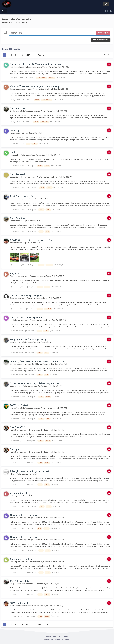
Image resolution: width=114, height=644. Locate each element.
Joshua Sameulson (17, 177)
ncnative (13, 518)
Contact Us (57, 636)
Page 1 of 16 (43, 55)
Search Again (103, 33)
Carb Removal (17, 174)
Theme (49, 636)
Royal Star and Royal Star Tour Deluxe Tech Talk (49, 364)
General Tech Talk (35, 133)
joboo (12, 474)
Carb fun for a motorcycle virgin (27, 559)
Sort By (107, 55)
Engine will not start (20, 274)
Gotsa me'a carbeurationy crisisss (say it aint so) (35, 383)
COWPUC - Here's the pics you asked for (31, 240)
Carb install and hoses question (26, 317)
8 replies (27, 122)
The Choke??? (17, 427)
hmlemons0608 (16, 199)
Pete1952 (14, 276)
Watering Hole (35, 221)
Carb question (17, 449)
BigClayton (14, 111)
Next (28, 55)
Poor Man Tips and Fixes (42, 342)
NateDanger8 (15, 67)
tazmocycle (14, 364)
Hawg (12, 584)
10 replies (32, 188)
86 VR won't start (19, 405)
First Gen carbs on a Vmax (24, 196)
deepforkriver (15, 342)
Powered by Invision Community (52, 639)
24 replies (27, 100)
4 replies (30, 78)
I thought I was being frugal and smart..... (31, 471)
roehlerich (14, 320)
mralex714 (14, 408)
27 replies (30, 353)
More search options (101, 40)
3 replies (32, 210)
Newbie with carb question (24, 515)
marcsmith (14, 155)
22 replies (30, 331)
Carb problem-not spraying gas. (26, 295)
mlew (12, 606)
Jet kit (13, 152)
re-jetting (15, 130)
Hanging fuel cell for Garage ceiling (28, 339)
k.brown (13, 562)
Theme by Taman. (65, 639)
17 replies (32, 507)
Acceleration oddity (20, 493)
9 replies (32, 232)
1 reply (31, 166)
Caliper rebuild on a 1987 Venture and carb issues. (36, 64)
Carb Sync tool (18, 218)
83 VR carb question (21, 603)
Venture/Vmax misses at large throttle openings (35, 86)
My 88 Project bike (20, 581)
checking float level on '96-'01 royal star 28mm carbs (37, 361)
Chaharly (13, 221)
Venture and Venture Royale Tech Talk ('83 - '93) (51, 67)
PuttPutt (13, 430)
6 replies (31, 287)
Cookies (65, 636)
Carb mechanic (18, 108)
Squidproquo (15, 89)
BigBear (13, 496)
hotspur (13, 133)
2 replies (31, 463)
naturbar (13, 243)
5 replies (30, 309)
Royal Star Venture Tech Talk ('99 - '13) (46, 155)
